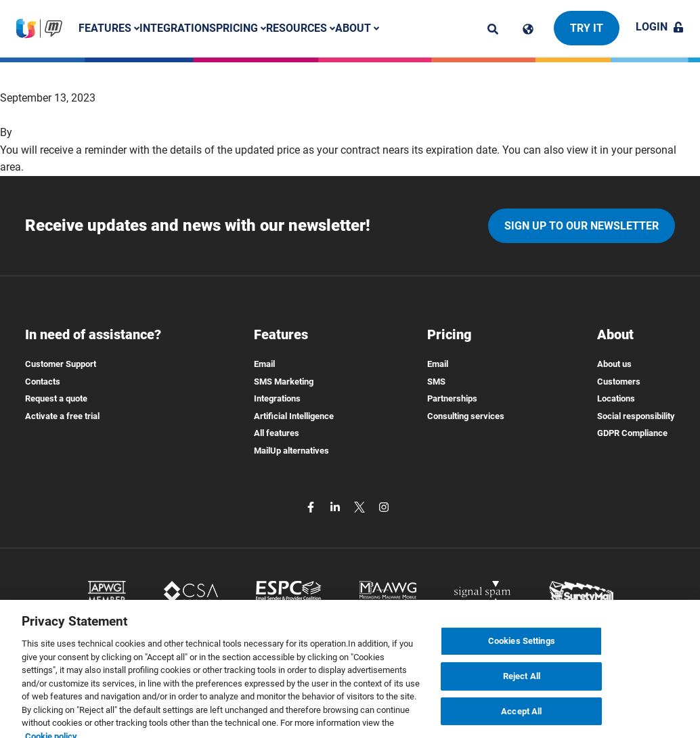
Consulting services (466, 416)
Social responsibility (636, 416)
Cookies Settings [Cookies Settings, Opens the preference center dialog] (522, 648)
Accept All (521, 719)
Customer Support (61, 364)
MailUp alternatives (291, 451)
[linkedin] (336, 507)
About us (614, 364)
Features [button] (109, 28)
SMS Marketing (284, 382)
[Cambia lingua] (528, 29)
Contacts (43, 382)
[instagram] (384, 507)
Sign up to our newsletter (582, 226)
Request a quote (56, 398)
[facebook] (312, 507)
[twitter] (361, 507)
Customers (619, 382)
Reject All (522, 683)
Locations (616, 398)
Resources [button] (301, 28)
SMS (436, 382)
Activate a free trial (62, 416)
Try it (587, 28)
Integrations (178, 28)
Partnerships (452, 398)
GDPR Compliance (632, 433)
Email (264, 364)
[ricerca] (493, 29)
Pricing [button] (241, 28)
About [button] (357, 28)
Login (660, 27)
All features (277, 433)
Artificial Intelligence (294, 416)
